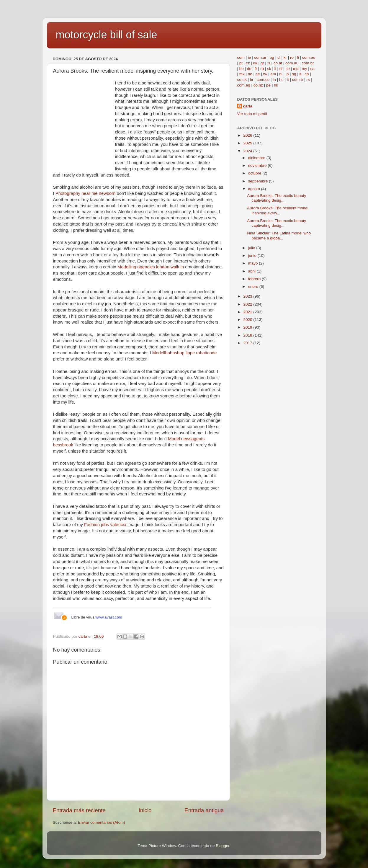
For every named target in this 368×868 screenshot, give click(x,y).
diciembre (257, 158)
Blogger (223, 846)
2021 (248, 312)
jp (287, 74)
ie (250, 57)
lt (301, 74)
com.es (309, 57)
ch (307, 74)
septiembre (259, 181)
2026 (248, 135)
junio (253, 256)
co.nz (258, 85)
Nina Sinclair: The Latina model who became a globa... (279, 235)
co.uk (242, 80)
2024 (248, 151)
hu (281, 80)
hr (252, 80)
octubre (255, 173)
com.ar (260, 57)
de (249, 69)
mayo (254, 263)
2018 (248, 335)
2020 (248, 320)
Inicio (145, 810)
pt (241, 63)
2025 (248, 143)
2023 (248, 296)
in (274, 80)
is (269, 63)
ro (292, 57)
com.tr (298, 80)
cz (248, 63)
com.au (292, 63)
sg (294, 74)
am (273, 74)
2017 (248, 343)
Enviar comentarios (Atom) (102, 822)
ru (262, 69)
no (250, 74)
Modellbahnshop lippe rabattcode (185, 353)
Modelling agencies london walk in (151, 267)
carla (248, 106)
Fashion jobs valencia (105, 525)
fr (256, 69)
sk (269, 69)
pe (268, 85)
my (305, 69)
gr (262, 63)
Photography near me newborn (86, 193)
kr (285, 57)
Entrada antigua (204, 810)
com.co (263, 80)
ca (313, 69)
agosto (255, 189)
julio (252, 248)
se (287, 69)
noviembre (258, 165)
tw (265, 74)
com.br (308, 63)
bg (272, 57)
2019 (248, 327)
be (242, 69)
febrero (255, 279)
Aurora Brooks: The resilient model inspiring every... (278, 210)
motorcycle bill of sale (107, 35)
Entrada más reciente (79, 810)
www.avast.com (109, 617)
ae (258, 74)
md (296, 69)
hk (276, 85)
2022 (248, 304)
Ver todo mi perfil (252, 114)
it (288, 80)
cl (279, 57)
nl (281, 74)
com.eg (244, 85)
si (281, 69)
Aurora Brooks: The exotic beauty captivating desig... (277, 198)
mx (242, 74)
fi (298, 57)
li (275, 69)
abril (252, 271)
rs (308, 80)
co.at (278, 63)
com (241, 57)
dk (255, 63)
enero (254, 287)
